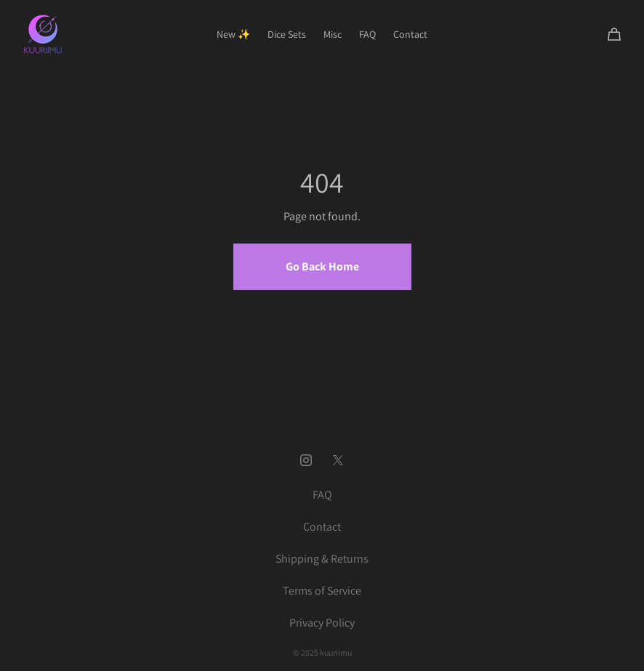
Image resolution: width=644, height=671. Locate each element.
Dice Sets (287, 34)
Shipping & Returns (322, 559)
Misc (333, 34)
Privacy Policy (322, 623)
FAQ (367, 34)
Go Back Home (322, 266)
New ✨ (233, 34)
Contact (410, 34)
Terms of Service (322, 591)
